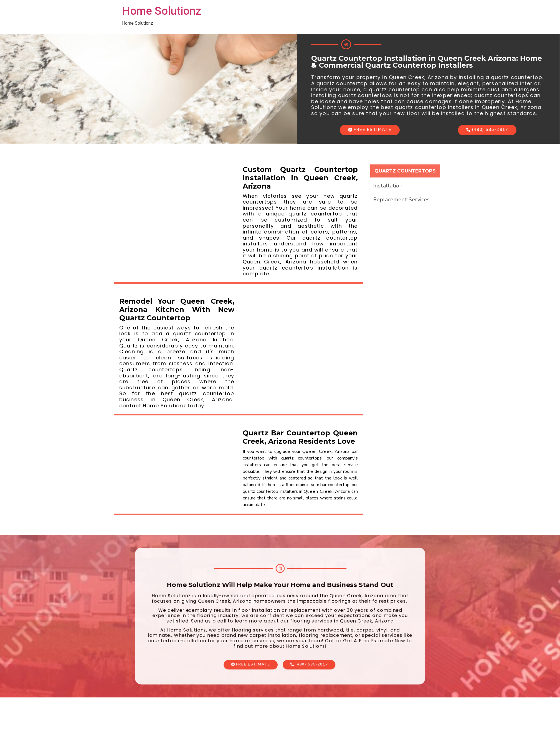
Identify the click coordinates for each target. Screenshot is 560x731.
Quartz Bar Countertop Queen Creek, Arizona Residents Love (300, 437)
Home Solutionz (162, 11)
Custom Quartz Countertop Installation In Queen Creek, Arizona (300, 178)
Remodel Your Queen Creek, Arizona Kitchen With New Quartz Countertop (177, 309)
